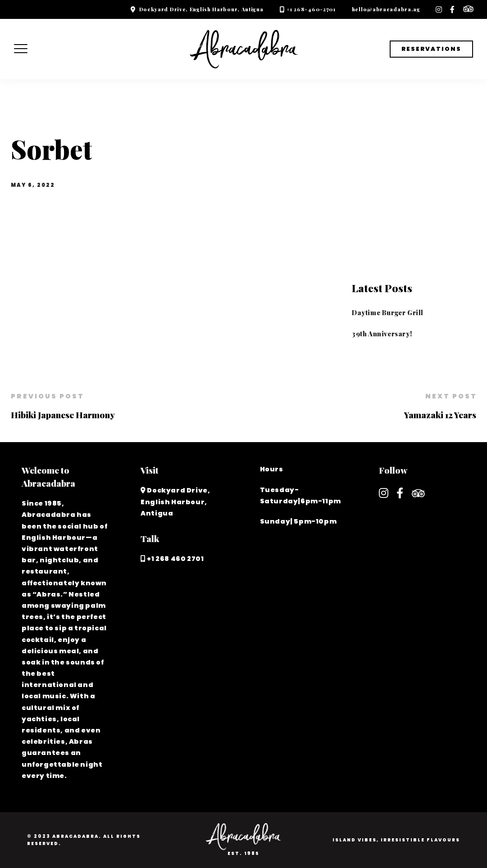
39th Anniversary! (382, 334)
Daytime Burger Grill (388, 312)
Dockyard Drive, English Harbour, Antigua (201, 9)
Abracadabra (75, 836)
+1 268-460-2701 (311, 9)
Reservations (431, 49)
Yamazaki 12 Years (440, 415)
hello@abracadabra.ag (386, 9)
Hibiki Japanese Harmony (63, 415)
